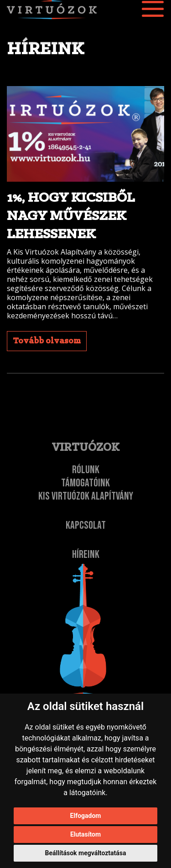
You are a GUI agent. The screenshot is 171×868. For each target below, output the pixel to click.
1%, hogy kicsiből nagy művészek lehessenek (70, 216)
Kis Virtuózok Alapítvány (86, 496)
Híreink (86, 554)
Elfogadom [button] (86, 816)
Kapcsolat (86, 525)
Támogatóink (85, 483)
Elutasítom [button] (85, 834)
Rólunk (86, 470)
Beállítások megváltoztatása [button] (86, 853)
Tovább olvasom (47, 341)
